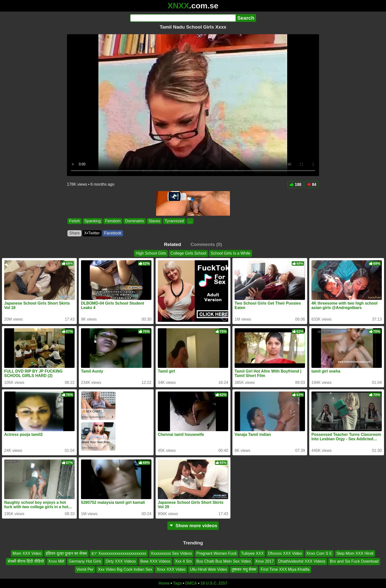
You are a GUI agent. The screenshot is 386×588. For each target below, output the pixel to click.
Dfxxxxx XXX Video (285, 553)
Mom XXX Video (27, 553)
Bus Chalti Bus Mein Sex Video (223, 561)
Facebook (113, 233)
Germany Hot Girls (85, 561)
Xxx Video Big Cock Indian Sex (125, 569)
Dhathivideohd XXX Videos (302, 561)
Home (164, 583)
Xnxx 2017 (265, 561)
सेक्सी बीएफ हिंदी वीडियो (26, 561)
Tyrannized (174, 221)
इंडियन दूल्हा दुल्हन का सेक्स (66, 553)
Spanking (93, 221)
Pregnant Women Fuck (217, 553)
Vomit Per (85, 569)
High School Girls (151, 253)
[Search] (183, 18)
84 (312, 185)
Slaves (154, 221)
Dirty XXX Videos (121, 561)
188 (296, 185)
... (190, 221)
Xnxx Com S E (319, 553)
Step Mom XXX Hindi (355, 553)
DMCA (191, 583)
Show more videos (193, 526)
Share (74, 233)
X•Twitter (92, 233)
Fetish (75, 221)
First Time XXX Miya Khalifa (285, 569)
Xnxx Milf (56, 561)
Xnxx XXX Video (171, 569)
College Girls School (188, 253)
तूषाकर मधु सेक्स (244, 569)
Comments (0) (206, 244)
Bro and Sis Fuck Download (354, 561)
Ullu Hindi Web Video (208, 569)
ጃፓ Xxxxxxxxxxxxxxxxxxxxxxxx (119, 553)
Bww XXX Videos (155, 561)
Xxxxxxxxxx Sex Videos (171, 553)
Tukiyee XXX (252, 553)
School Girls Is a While (231, 253)
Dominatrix (134, 221)
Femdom (113, 221)
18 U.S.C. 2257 (214, 583)
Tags (177, 583)
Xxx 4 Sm (183, 561)
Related (172, 244)
